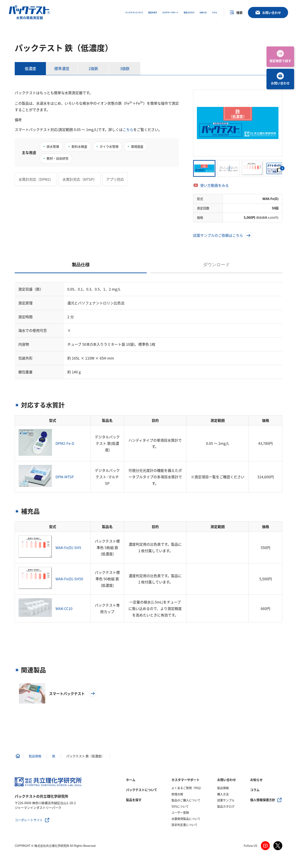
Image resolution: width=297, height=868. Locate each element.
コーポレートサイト (29, 820)
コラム (255, 790)
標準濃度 (62, 68)
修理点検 (177, 794)
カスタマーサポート (186, 780)
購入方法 (223, 794)
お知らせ (256, 780)
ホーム (131, 780)
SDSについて (180, 806)
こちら (128, 129)
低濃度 (30, 68)
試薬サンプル (226, 800)
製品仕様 (81, 265)
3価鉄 (125, 68)
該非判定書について (185, 825)
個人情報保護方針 (263, 800)
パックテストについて (142, 790)
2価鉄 (93, 68)
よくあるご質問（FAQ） (187, 788)
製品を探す (134, 800)
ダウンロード (216, 265)
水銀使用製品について (186, 819)
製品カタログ (226, 806)
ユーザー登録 (180, 812)
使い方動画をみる (214, 185)
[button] (282, 168)
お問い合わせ (227, 780)
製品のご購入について (186, 800)
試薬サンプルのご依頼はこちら (223, 235)
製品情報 (223, 788)
